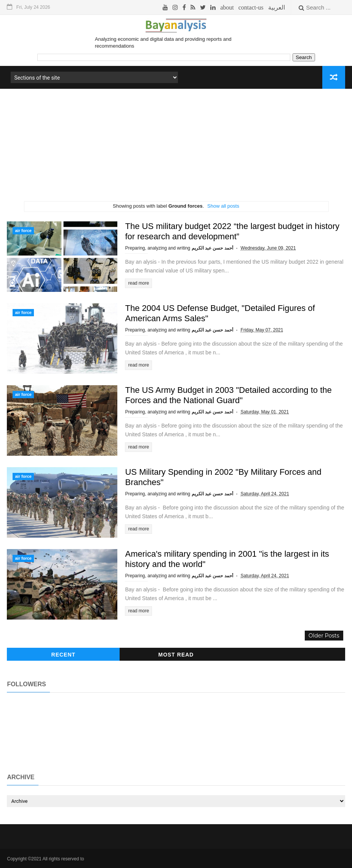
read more (138, 283)
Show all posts (223, 206)
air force (23, 231)
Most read (176, 655)
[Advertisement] (176, 148)
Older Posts (324, 636)
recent (64, 655)
